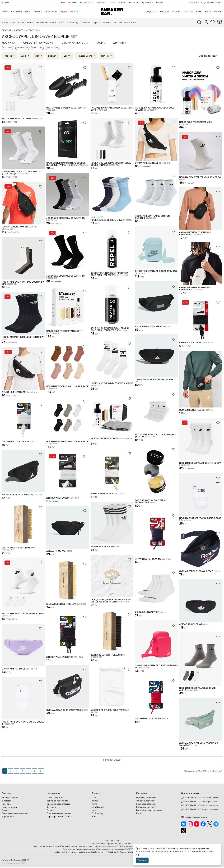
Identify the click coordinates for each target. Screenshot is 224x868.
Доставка (101, 3)
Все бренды (130, 23)
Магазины (73, 3)
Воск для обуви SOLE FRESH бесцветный (151, 502)
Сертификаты (147, 3)
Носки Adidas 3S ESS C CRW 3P (111, 221)
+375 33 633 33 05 (191, 806)
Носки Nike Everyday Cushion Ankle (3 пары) (155, 436)
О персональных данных (59, 814)
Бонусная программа (57, 801)
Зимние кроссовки (145, 805)
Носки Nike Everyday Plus (22, 119)
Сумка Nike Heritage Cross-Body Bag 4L (156, 667)
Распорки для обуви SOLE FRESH (66, 109)
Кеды (28, 12)
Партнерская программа (59, 817)
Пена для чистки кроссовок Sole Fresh (155, 109)
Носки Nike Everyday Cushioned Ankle (197, 690)
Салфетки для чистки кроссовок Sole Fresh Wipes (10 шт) (67, 165)
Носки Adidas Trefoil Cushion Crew (200, 179)
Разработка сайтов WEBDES (14, 864)
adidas (5, 23)
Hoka (94, 817)
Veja (95, 23)
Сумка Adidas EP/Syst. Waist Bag (154, 381)
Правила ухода (9, 808)
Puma (30, 23)
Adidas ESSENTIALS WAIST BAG (22, 495)
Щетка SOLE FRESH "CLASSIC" (108, 657)
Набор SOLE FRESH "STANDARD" (65, 333)
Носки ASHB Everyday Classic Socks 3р (200, 520)
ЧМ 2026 (74, 12)
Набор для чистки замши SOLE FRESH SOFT (112, 109)
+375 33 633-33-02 (213, 3)
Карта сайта (8, 817)
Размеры (122, 3)
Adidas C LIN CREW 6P (150, 613)
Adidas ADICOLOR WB (194, 625)
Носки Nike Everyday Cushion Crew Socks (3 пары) (111, 165)
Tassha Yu (188, 12)
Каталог (160, 3)
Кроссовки (17, 12)
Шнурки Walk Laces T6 (196, 343)
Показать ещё (112, 760)
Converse (85, 23)
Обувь (5, 12)
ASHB (199, 12)
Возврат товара (87, 3)
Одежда (38, 12)
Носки (208, 12)
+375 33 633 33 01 (191, 802)
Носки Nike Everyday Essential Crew (112, 385)
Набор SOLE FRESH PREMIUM (196, 124)
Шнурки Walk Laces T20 (19, 442)
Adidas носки (22, 48)
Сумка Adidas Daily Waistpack (67, 711)
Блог (63, 3)
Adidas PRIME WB (59, 552)
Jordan (21, 23)
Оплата (112, 3)
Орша (5, 3)
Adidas (95, 801)
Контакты (133, 3)
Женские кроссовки (146, 801)
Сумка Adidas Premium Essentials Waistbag (199, 745)
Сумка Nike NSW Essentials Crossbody (195, 234)
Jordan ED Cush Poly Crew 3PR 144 (66, 220)
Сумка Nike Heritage (152, 164)
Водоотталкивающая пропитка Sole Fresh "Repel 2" (109, 275)
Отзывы (51, 811)
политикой (197, 851)
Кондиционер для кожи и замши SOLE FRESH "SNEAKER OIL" (110, 330)
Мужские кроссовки (146, 798)
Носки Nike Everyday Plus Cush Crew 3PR (23, 284)
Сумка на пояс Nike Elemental (19, 228)
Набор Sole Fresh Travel (112, 440)
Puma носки (37, 48)
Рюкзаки (218, 12)
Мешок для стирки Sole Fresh (110, 712)
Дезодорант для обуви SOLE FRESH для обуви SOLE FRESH (111, 601)
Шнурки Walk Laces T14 (108, 494)
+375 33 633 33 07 (191, 810)
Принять (142, 860)
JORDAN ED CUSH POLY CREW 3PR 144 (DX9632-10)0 (21, 173)
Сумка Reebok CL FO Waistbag (200, 572)
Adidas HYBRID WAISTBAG (152, 327)
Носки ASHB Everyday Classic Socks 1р (23, 723)
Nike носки (8, 48)
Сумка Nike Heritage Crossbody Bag (156, 273)
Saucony (118, 23)
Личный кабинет (55, 798)
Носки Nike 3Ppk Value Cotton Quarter (152, 218)
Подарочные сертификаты (15, 814)
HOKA (61, 23)
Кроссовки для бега (146, 808)
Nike (13, 23)
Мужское (152, 12)
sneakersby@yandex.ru (194, 818)
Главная (7, 31)
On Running (72, 23)
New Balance (41, 23)
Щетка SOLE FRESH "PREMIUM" (19, 549)
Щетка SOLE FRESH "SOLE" (66, 605)
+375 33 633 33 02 (191, 798)
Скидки (63, 12)
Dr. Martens (105, 23)
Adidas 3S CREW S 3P (105, 547)
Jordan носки (52, 48)
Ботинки (176, 12)
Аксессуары (51, 12)
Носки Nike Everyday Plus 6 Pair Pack (67, 388)
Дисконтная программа (58, 805)
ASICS (53, 23)
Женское (164, 12)
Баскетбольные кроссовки (150, 811)
